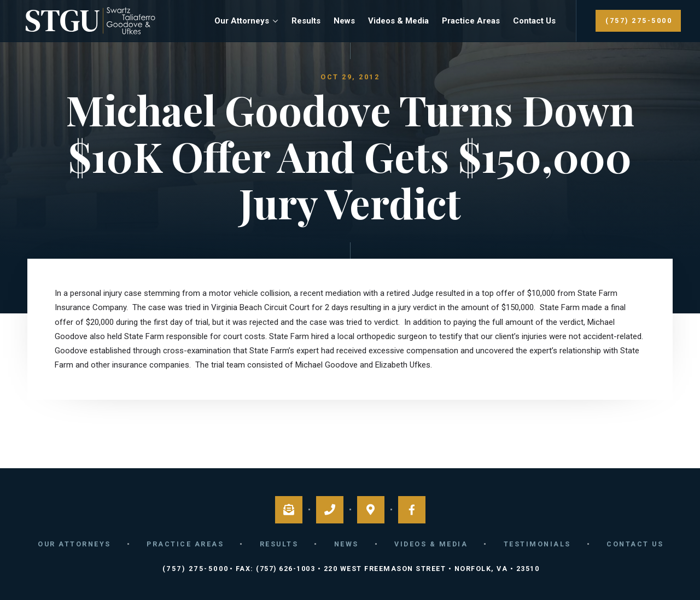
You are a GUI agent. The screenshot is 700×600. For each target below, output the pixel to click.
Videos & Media (398, 21)
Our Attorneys (242, 21)
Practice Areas (471, 21)
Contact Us (534, 21)
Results (306, 21)
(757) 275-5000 (639, 21)
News (344, 21)
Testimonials (537, 544)
